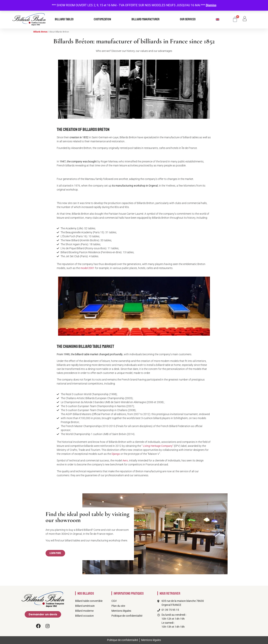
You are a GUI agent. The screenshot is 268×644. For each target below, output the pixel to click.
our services (189, 19)
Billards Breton (40, 32)
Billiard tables (65, 19)
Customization (103, 19)
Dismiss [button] (211, 5)
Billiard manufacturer (146, 19)
